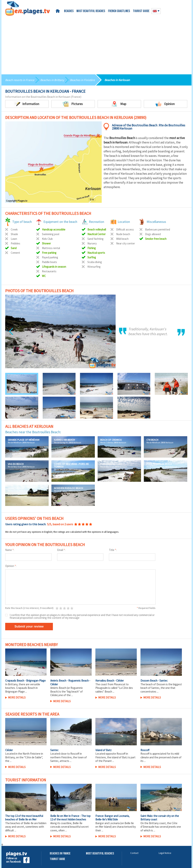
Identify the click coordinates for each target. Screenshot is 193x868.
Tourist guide (141, 11)
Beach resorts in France (20, 80)
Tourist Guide (57, 859)
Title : (113, 550)
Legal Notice (165, 853)
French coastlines (119, 11)
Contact (134, 853)
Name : (10, 550)
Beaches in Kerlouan (117, 80)
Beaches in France (60, 854)
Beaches (69, 11)
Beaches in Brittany (52, 80)
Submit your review (29, 626)
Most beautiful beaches (91, 11)
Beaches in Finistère (82, 80)
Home (58, 11)
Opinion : (11, 566)
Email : (61, 550)
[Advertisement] (96, 44)
